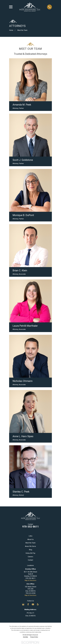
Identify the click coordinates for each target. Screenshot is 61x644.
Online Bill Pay (30, 553)
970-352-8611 (30, 527)
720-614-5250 (30, 593)
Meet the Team (30, 543)
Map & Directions (30, 580)
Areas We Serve (30, 546)
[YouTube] (33, 604)
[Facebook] (28, 604)
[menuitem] (25, 637)
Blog (30, 550)
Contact (30, 560)
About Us (30, 539)
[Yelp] (38, 604)
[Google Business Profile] (23, 604)
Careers (30, 557)
